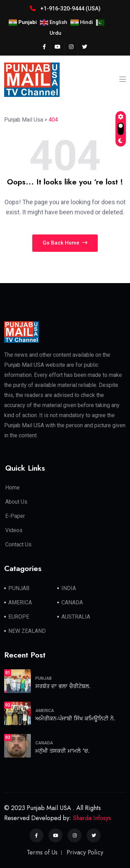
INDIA (69, 588)
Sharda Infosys (92, 818)
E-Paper (15, 516)
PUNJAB (19, 588)
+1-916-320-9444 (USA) (65, 9)
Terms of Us (42, 852)
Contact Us (18, 544)
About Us (16, 502)
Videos (14, 530)
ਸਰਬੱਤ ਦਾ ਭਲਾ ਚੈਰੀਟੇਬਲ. (63, 686)
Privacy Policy (85, 852)
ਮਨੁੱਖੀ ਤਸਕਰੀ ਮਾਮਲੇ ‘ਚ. (62, 751)
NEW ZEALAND (27, 631)
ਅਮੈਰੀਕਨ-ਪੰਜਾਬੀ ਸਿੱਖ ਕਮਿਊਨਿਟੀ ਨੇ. (75, 718)
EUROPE (19, 617)
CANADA (72, 602)
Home (12, 487)
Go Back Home (65, 243)
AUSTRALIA (76, 617)
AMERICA (20, 602)
